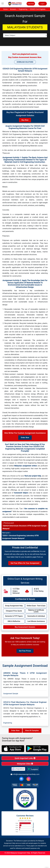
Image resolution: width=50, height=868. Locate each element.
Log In (43, 4)
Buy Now (25, 120)
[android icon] (37, 749)
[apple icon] (13, 749)
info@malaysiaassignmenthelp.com (25, 774)
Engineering (23, 9)
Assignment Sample (11, 694)
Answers (13, 9)
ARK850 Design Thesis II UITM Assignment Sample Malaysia (25, 674)
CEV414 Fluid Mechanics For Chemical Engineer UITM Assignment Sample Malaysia (25, 703)
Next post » (20, 536)
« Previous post (25, 526)
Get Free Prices (25, 651)
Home (5, 9)
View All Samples (32, 731)
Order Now (31, 4)
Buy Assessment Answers (25, 627)
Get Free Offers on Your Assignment (25, 563)
